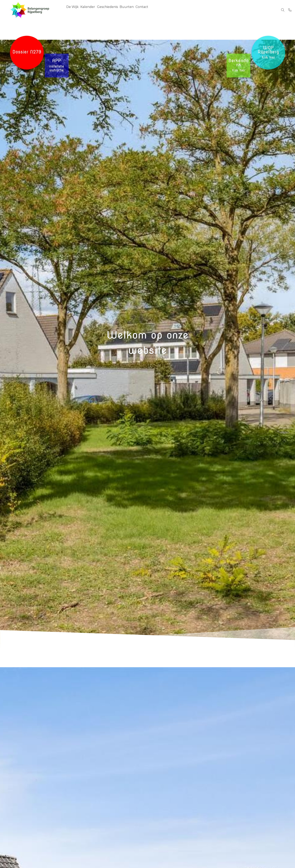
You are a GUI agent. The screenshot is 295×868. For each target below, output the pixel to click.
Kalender (91, 10)
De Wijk (73, 10)
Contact (151, 10)
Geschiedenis (113, 10)
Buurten (134, 10)
